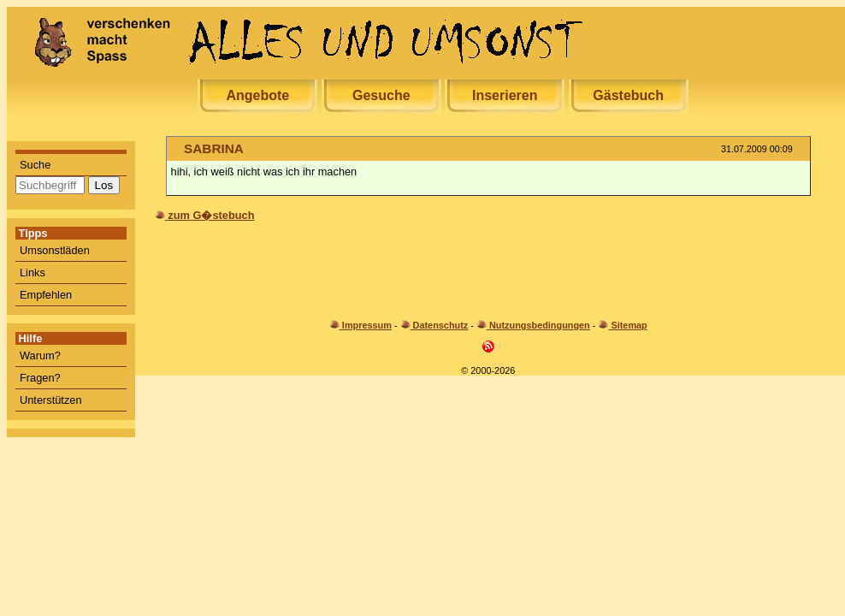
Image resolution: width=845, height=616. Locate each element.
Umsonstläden (55, 250)
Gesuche (381, 95)
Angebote (257, 95)
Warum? (40, 355)
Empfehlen (46, 295)
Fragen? (40, 378)
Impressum (367, 325)
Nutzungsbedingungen (540, 325)
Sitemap (629, 325)
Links (32, 272)
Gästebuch (628, 95)
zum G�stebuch (211, 215)
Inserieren (505, 95)
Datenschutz (441, 325)
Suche (35, 165)
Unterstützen (51, 400)
